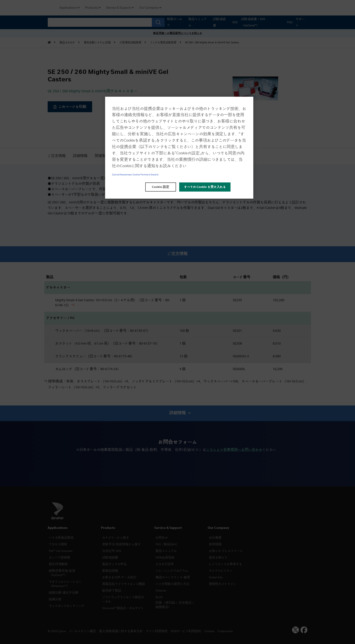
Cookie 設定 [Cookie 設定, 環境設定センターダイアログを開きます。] (161, 187)
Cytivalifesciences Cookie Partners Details (135, 175)
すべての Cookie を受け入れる (205, 187)
